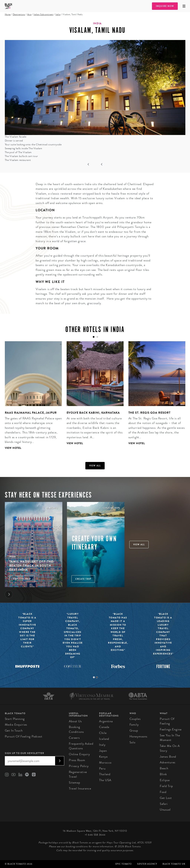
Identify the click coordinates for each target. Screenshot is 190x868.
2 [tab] (97, 677)
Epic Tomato (124, 864)
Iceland (104, 739)
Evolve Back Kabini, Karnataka (93, 413)
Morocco (105, 763)
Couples (135, 719)
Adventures (168, 762)
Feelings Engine (171, 729)
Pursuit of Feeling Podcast (24, 736)
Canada (104, 727)
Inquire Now (165, 6)
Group (134, 731)
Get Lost (166, 798)
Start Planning (15, 719)
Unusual (165, 810)
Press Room (77, 760)
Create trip (83, 579)
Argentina (106, 721)
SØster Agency (147, 864)
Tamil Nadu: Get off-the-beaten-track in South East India (32, 566)
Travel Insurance (80, 788)
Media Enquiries (16, 725)
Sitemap (74, 783)
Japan (103, 751)
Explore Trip (22, 579)
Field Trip (166, 786)
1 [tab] (94, 677)
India (58, 15)
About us (75, 721)
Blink (163, 774)
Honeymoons (139, 736)
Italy (102, 745)
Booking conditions (76, 729)
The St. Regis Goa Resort (149, 413)
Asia (29, 15)
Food (163, 792)
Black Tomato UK (174, 864)
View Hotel (13, 448)
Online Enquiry (79, 754)
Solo (132, 742)
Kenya (103, 757)
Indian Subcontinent (43, 15)
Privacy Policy (79, 766)
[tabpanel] (31, 398)
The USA (105, 780)
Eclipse (165, 780)
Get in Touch (14, 731)
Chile (103, 733)
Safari (164, 804)
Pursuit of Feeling (167, 721)
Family (134, 725)
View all (95, 466)
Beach (164, 768)
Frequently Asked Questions (81, 746)
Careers (74, 738)
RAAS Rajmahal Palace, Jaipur (31, 413)
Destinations (19, 15)
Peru (102, 768)
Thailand (105, 774)
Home (8, 15)
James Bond (168, 757)
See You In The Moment (170, 738)
